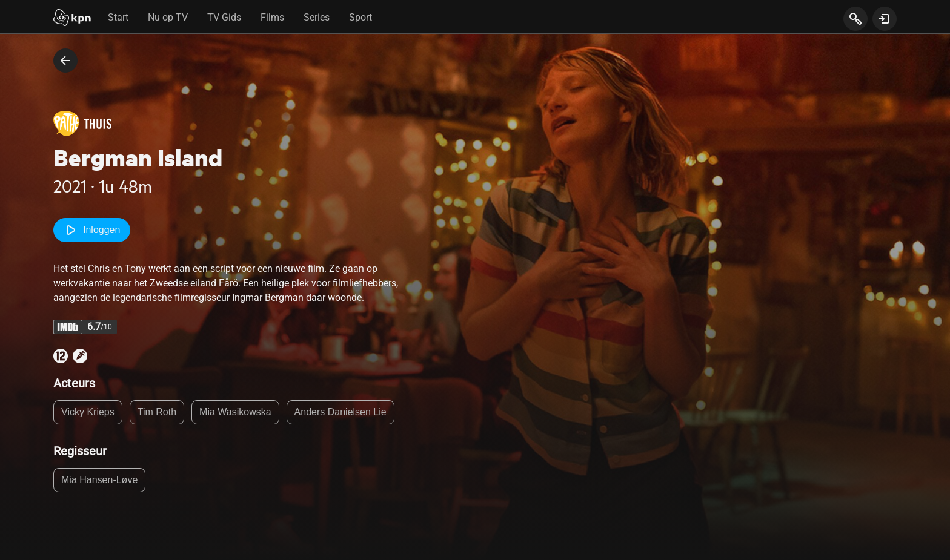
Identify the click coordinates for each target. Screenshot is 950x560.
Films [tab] (272, 17)
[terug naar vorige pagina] (65, 61)
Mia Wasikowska (235, 412)
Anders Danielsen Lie (340, 412)
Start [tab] (118, 17)
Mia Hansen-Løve (99, 480)
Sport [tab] (360, 17)
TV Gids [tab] (224, 17)
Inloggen (92, 230)
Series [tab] (317, 17)
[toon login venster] (885, 19)
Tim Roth (157, 412)
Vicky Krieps (88, 412)
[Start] (72, 19)
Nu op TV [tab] (168, 17)
